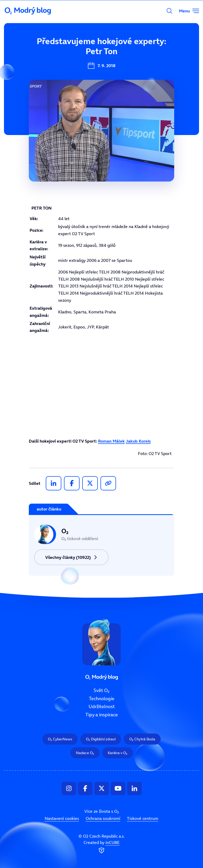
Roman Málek (111, 441)
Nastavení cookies (62, 819)
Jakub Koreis (138, 441)
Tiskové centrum (143, 819)
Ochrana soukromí (103, 819)
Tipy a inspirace (102, 715)
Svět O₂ (67, 49)
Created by (101, 847)
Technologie (102, 699)
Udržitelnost (102, 707)
